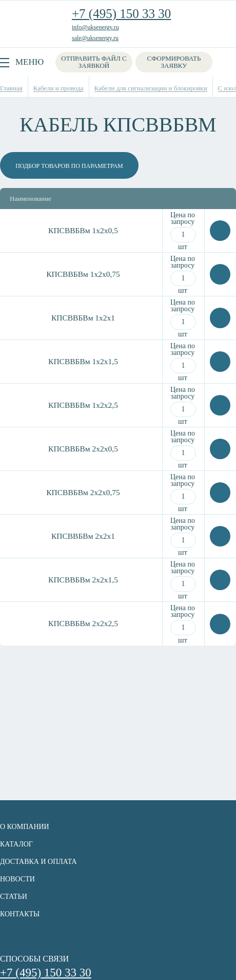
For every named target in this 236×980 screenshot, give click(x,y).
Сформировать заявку (174, 62)
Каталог (16, 844)
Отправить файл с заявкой (94, 62)
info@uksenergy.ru (95, 27)
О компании (25, 827)
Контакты (20, 914)
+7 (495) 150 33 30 (121, 14)
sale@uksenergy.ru (95, 38)
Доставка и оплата (38, 862)
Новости (17, 879)
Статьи (14, 897)
